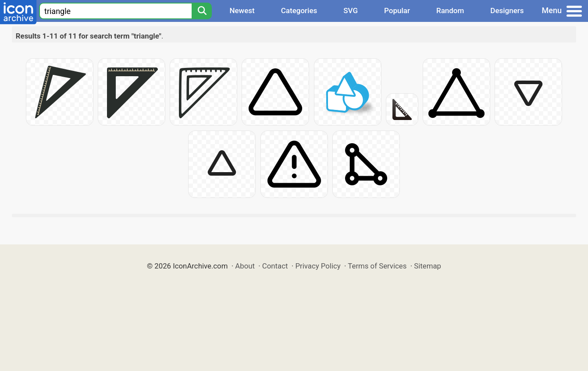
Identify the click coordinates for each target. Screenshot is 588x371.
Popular (397, 11)
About (245, 266)
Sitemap (428, 266)
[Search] (202, 11)
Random (450, 11)
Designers (507, 11)
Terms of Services (377, 266)
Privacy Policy (318, 266)
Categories (299, 11)
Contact (275, 266)
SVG (351, 11)
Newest (242, 11)
